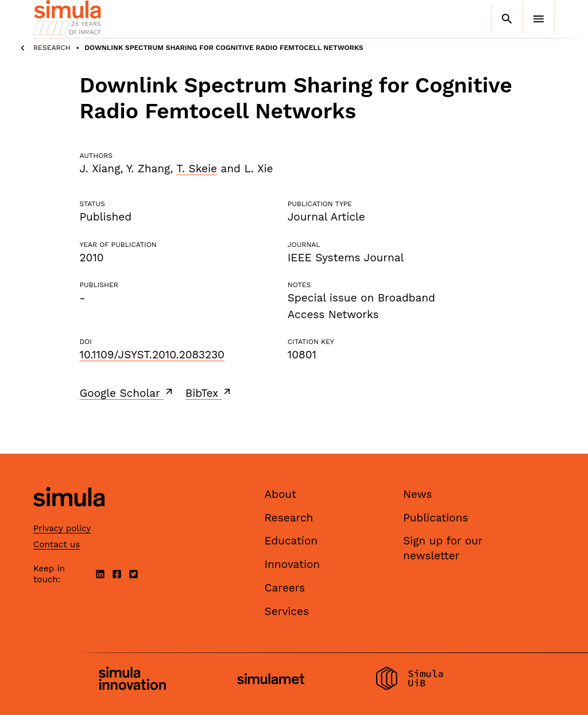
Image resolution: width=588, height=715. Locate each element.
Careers (285, 588)
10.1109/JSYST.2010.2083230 (152, 355)
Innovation (293, 564)
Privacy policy (62, 528)
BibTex (209, 393)
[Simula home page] (69, 517)
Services (287, 611)
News (417, 494)
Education (291, 541)
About (281, 494)
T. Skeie (197, 169)
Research (52, 48)
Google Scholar (127, 393)
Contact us (57, 544)
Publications (436, 518)
